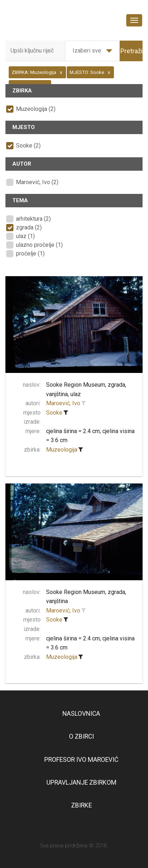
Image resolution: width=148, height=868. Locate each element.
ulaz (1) (25, 236)
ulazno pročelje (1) (39, 245)
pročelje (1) (30, 254)
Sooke (54, 413)
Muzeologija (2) (36, 109)
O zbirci (81, 736)
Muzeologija (62, 450)
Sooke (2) (28, 146)
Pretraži (131, 51)
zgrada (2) (29, 227)
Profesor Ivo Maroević (81, 760)
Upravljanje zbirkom (81, 782)
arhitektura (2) (33, 219)
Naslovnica (81, 714)
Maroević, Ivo (63, 403)
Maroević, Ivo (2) (37, 182)
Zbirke (81, 805)
